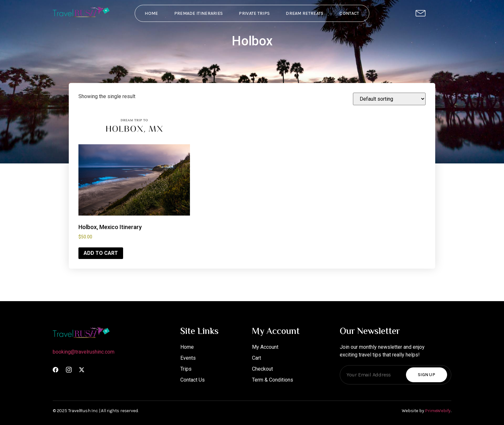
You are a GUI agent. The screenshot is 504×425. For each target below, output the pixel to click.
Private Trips (254, 13)
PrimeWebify (438, 411)
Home (151, 13)
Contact (349, 13)
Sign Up (427, 375)
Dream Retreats (305, 13)
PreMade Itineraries (199, 13)
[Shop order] (389, 99)
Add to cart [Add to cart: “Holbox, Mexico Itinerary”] (101, 253)
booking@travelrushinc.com (84, 352)
